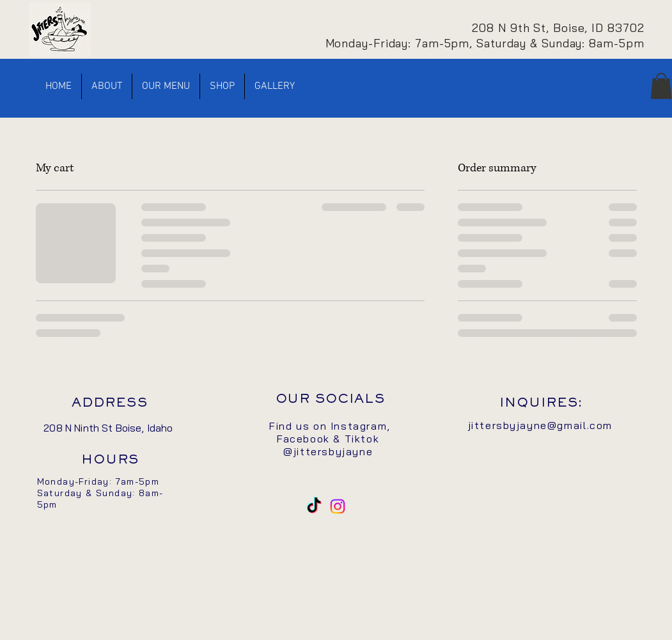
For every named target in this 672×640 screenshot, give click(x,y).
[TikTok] (314, 506)
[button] (661, 86)
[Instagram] (338, 506)
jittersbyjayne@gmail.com (540, 425)
